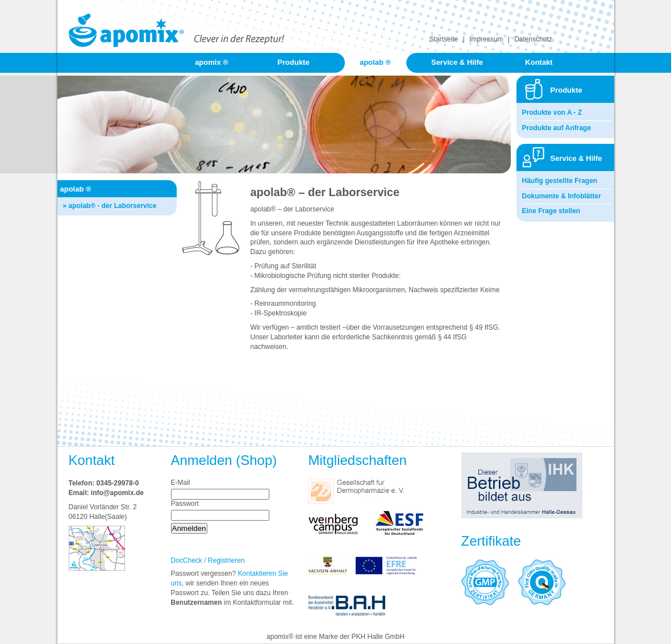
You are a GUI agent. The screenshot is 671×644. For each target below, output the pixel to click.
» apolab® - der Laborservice (110, 206)
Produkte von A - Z (552, 113)
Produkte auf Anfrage (557, 128)
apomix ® (212, 62)
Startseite (444, 39)
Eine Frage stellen (551, 211)
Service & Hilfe (457, 62)
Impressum (486, 39)
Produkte (293, 62)
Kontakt (539, 62)
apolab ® (375, 62)
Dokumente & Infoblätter (562, 196)
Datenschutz (533, 39)
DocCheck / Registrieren (208, 560)
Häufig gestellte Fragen (560, 181)
